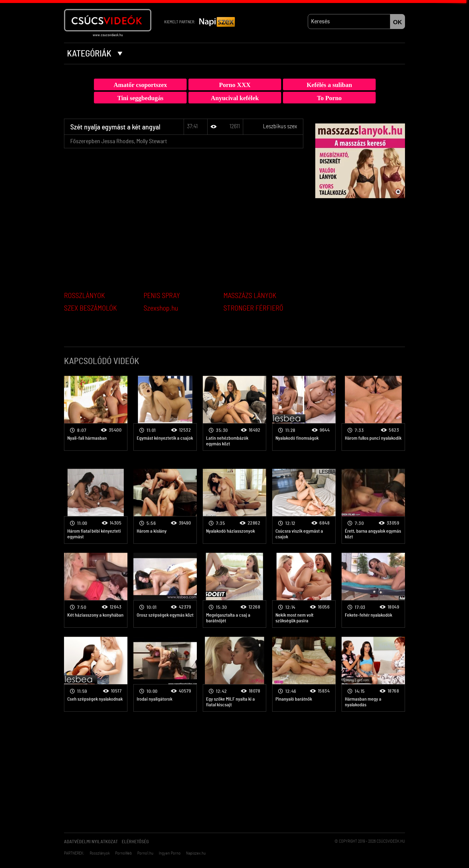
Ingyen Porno (170, 853)
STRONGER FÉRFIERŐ (253, 308)
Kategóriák (95, 54)
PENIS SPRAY (162, 296)
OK (398, 22)
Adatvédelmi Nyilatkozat (91, 842)
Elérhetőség (135, 842)
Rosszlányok (100, 853)
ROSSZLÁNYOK (84, 296)
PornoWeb (124, 853)
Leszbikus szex (280, 126)
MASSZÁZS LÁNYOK (250, 296)
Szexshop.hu (161, 308)
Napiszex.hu (196, 853)
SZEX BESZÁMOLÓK (90, 308)
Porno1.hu (145, 853)
